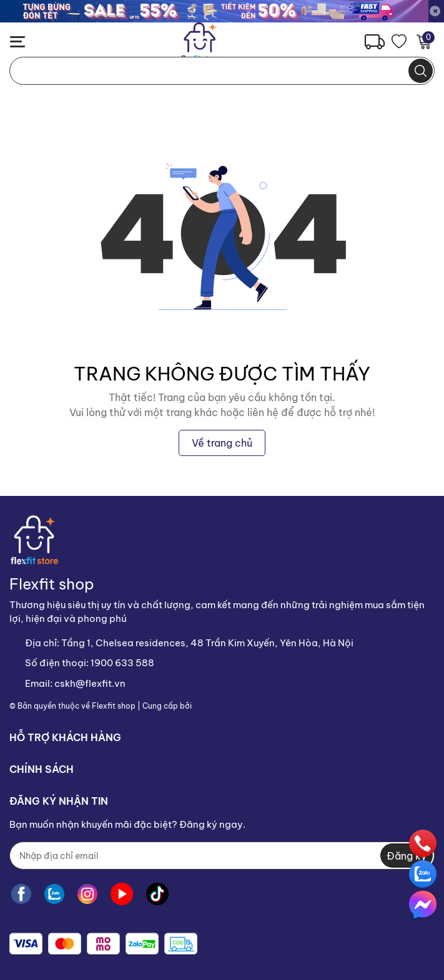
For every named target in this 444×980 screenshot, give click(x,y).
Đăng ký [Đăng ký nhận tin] (407, 856)
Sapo (204, 706)
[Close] (435, 11)
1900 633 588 (122, 663)
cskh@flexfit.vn (90, 683)
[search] (421, 71)
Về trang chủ (222, 443)
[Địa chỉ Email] (222, 856)
